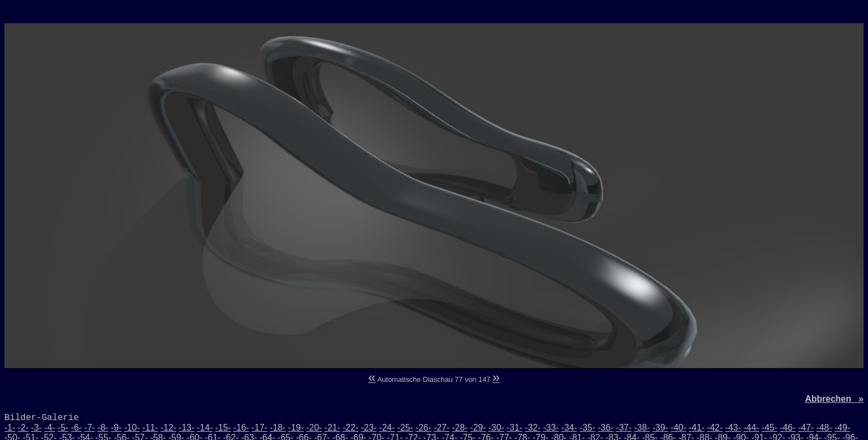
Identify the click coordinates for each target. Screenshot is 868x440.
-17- (259, 428)
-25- (405, 428)
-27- (442, 428)
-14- (205, 428)
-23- (369, 428)
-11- (150, 428)
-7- (90, 428)
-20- (314, 428)
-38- (642, 428)
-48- (824, 428)
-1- (10, 428)
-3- (37, 428)
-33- (551, 428)
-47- (806, 428)
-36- (606, 428)
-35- (587, 428)
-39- (660, 428)
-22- (350, 428)
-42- (715, 428)
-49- (842, 428)
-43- (733, 428)
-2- (23, 428)
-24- (387, 428)
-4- (50, 428)
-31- (514, 428)
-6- (76, 428)
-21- (332, 428)
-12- (168, 428)
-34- (569, 428)
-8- (103, 428)
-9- (116, 428)
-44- (751, 428)
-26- (423, 428)
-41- (696, 428)
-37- (624, 428)
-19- (296, 428)
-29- (478, 428)
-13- (187, 428)
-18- (277, 428)
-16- (241, 428)
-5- (63, 428)
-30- (496, 428)
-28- (459, 428)
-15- (223, 428)
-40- (678, 428)
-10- (132, 428)
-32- (533, 428)
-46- (788, 428)
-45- (769, 428)
